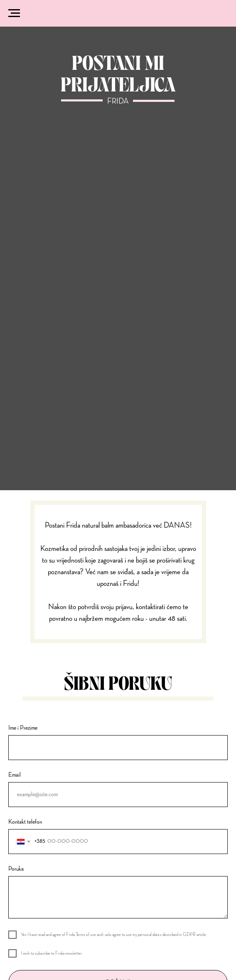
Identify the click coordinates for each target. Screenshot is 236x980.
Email (15, 775)
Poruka (16, 869)
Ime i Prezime (23, 728)
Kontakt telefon (25, 822)
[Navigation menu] (14, 13)
